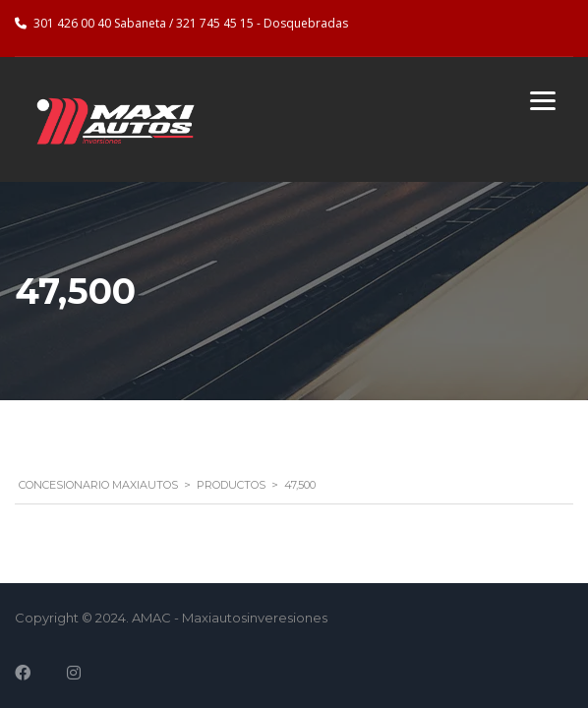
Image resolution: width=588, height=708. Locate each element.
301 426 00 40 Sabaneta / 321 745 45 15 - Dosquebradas (191, 23)
